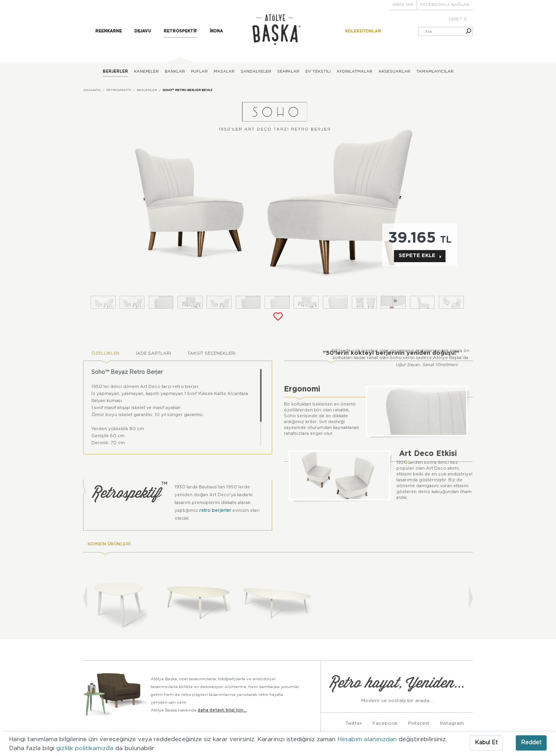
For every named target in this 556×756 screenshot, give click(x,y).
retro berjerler (215, 510)
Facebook (385, 723)
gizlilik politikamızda (86, 748)
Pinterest (419, 723)
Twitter (354, 723)
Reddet (531, 743)
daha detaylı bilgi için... (222, 710)
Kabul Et (486, 743)
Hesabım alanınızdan (368, 739)
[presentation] (85, 598)
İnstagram (452, 723)
